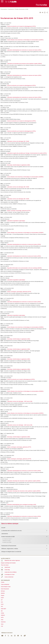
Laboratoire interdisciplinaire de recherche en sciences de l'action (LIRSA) (24, 244)
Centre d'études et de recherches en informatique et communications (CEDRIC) (25, 391)
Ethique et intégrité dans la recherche (11, 552)
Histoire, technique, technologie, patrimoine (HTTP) (19, 211)
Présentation (4, 9)
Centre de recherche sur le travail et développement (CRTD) (21, 379)
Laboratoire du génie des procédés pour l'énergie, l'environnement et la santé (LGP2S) (27, 153)
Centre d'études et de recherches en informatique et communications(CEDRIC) (25, 40)
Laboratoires (5, 534)
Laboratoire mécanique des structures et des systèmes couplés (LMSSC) (24, 481)
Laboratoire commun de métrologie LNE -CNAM (18, 141)
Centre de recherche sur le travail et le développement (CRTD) (21, 26)
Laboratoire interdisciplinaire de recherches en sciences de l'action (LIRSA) (24, 50)
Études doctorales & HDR (22, 9)
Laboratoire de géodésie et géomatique (16, 221)
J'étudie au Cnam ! (7, 541)
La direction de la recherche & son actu (11, 531)
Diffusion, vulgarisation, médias (10, 549)
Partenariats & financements (9, 546)
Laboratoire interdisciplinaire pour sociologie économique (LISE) (21, 505)
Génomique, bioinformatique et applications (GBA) (19, 165)
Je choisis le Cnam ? (7, 539)
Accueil (3, 528)
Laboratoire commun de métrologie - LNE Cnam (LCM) (20, 401)
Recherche (11, 9)
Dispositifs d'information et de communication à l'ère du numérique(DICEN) (24, 268)
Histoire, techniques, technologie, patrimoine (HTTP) (19, 292)
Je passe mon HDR (7, 542)
